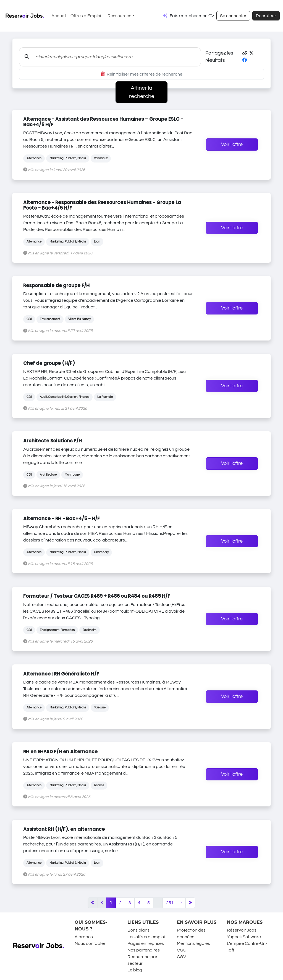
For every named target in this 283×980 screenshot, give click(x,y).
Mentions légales (193, 943)
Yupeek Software (244, 937)
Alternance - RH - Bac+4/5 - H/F (61, 519)
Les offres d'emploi (146, 937)
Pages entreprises (146, 943)
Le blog (135, 970)
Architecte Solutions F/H (53, 441)
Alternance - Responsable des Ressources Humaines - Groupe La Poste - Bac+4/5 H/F (102, 205)
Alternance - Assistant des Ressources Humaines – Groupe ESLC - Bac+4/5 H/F (103, 122)
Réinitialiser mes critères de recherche (142, 74)
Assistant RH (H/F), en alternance (64, 829)
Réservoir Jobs (242, 930)
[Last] (191, 903)
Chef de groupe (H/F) (49, 363)
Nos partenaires (144, 950)
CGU (182, 950)
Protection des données (191, 933)
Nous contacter (90, 943)
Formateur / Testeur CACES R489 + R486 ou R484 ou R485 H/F (97, 596)
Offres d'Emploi (86, 16)
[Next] (181, 903)
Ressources (119, 16)
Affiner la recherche (142, 92)
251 (170, 903)
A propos (84, 937)
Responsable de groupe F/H (56, 285)
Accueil (59, 16)
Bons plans (138, 930)
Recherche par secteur (142, 960)
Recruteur (266, 16)
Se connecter (233, 16)
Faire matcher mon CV (192, 16)
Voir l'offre (232, 145)
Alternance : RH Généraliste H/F (61, 674)
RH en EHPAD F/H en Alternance (60, 752)
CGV (181, 957)
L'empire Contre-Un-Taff (247, 947)
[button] (245, 53)
